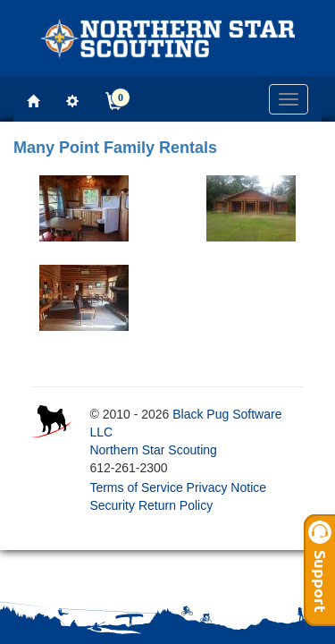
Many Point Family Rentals (115, 148)
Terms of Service (136, 487)
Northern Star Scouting (153, 450)
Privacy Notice (226, 487)
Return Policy (176, 505)
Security (112, 505)
